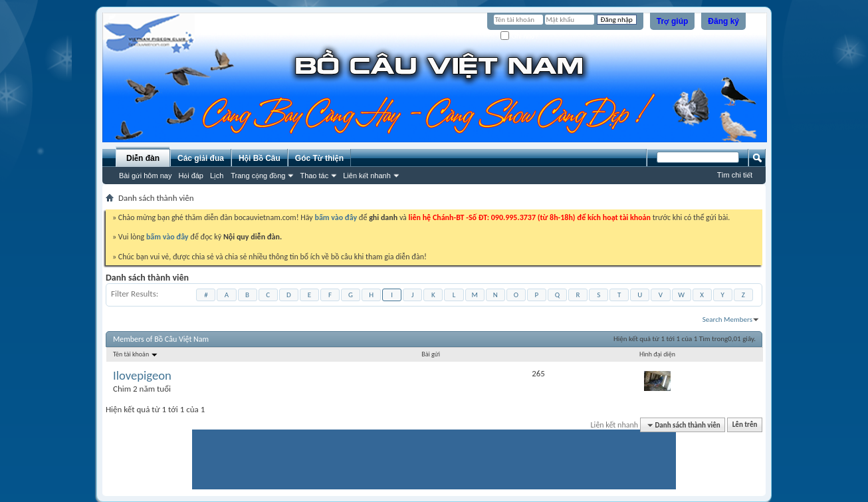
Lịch (217, 176)
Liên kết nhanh (367, 176)
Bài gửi (431, 354)
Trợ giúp (673, 21)
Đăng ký (723, 21)
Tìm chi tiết (735, 175)
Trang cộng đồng (258, 176)
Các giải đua (201, 158)
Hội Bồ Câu (260, 158)
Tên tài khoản (136, 354)
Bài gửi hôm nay (145, 176)
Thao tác (314, 176)
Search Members (727, 319)
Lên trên (745, 425)
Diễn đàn (143, 158)
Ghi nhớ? (519, 36)
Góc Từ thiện (319, 158)
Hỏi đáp (191, 176)
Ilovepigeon (142, 376)
